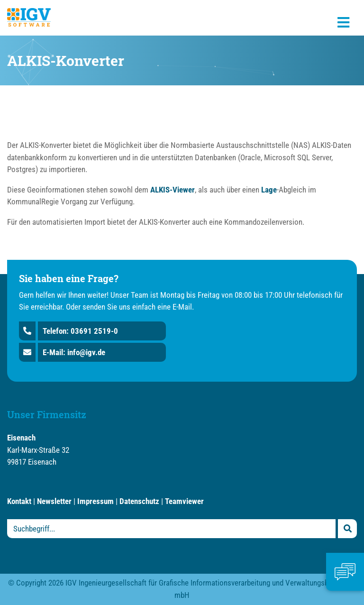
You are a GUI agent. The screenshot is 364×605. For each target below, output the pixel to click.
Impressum (96, 501)
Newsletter (54, 501)
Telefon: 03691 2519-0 (80, 331)
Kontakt (19, 501)
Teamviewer (184, 501)
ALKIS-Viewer (173, 190)
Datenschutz (139, 501)
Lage (269, 190)
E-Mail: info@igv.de (74, 352)
